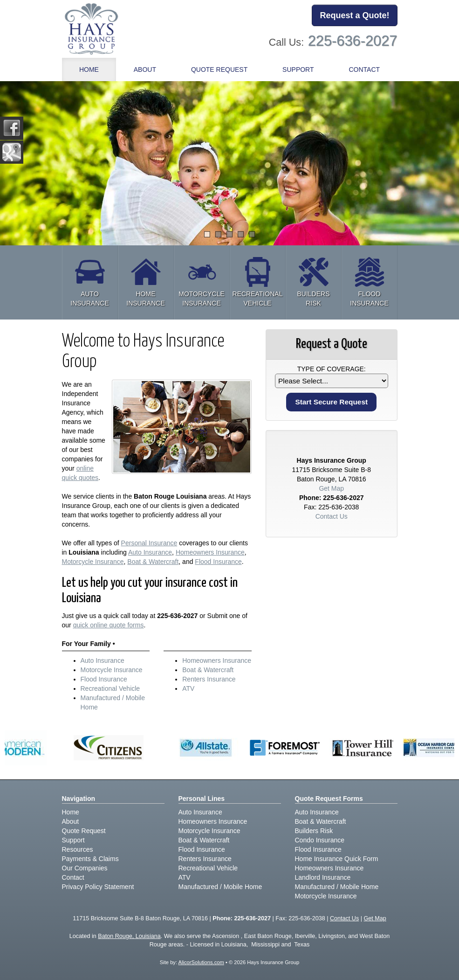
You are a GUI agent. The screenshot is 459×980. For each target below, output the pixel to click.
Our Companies (85, 868)
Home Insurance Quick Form (337, 859)
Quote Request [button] (219, 70)
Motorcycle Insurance (93, 562)
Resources (78, 849)
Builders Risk (314, 831)
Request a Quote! (354, 15)
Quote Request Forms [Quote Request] (329, 799)
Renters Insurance (209, 679)
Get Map (331, 488)
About (145, 70)
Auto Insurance (150, 552)
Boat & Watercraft (153, 562)
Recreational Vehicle (110, 688)
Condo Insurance (320, 840)
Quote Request (84, 831)
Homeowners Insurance (210, 552)
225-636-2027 (353, 41)
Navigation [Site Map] (79, 799)
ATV (188, 688)
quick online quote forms (109, 625)
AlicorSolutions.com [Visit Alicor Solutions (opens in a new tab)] (201, 962)
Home (89, 70)
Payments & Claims (90, 859)
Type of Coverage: (332, 369)
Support (73, 840)
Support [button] (298, 70)
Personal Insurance (149, 543)
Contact (364, 70)
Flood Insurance (218, 562)
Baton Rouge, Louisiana (129, 936)
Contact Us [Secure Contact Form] (332, 516)
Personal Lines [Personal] (202, 799)
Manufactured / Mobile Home (220, 887)
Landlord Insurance (323, 877)
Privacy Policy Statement (98, 887)
